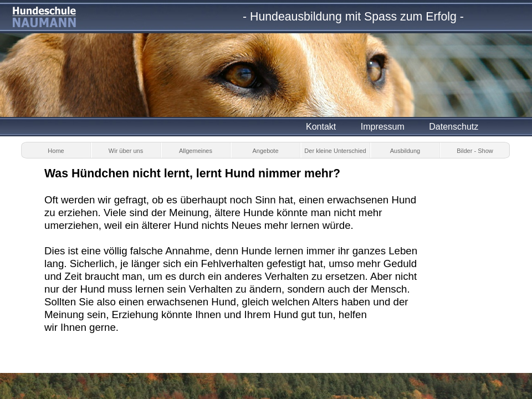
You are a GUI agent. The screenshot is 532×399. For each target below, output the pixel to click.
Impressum (383, 127)
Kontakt (321, 127)
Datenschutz (454, 127)
